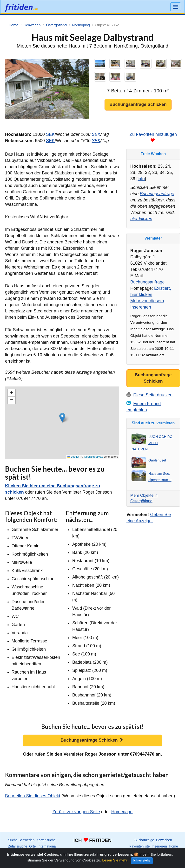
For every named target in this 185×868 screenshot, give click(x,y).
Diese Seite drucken (153, 395)
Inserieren (159, 846)
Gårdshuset (157, 460)
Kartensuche (46, 840)
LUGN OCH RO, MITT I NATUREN (152, 443)
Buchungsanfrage (157, 194)
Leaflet (73, 457)
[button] (62, 418)
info (141, 179)
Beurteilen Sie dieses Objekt (33, 796)
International (47, 846)
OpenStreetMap (94, 457)
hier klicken (141, 219)
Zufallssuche (18, 846)
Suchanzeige (144, 840)
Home (173, 846)
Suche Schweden (21, 840)
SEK (50, 134)
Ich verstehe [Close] (142, 861)
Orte (33, 846)
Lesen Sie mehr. (115, 860)
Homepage (122, 812)
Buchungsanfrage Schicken (138, 104)
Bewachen (164, 840)
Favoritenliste (140, 846)
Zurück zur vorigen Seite (76, 812)
